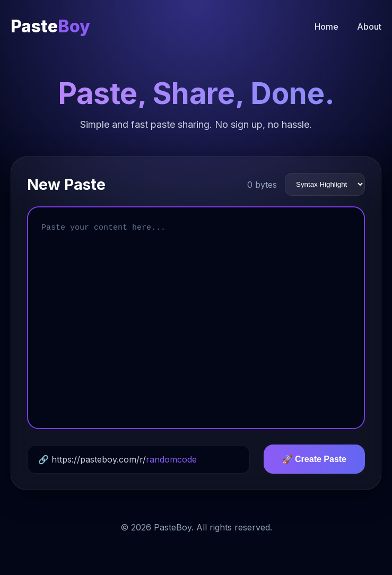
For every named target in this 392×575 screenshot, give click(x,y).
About (369, 27)
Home (326, 27)
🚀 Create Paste (314, 459)
